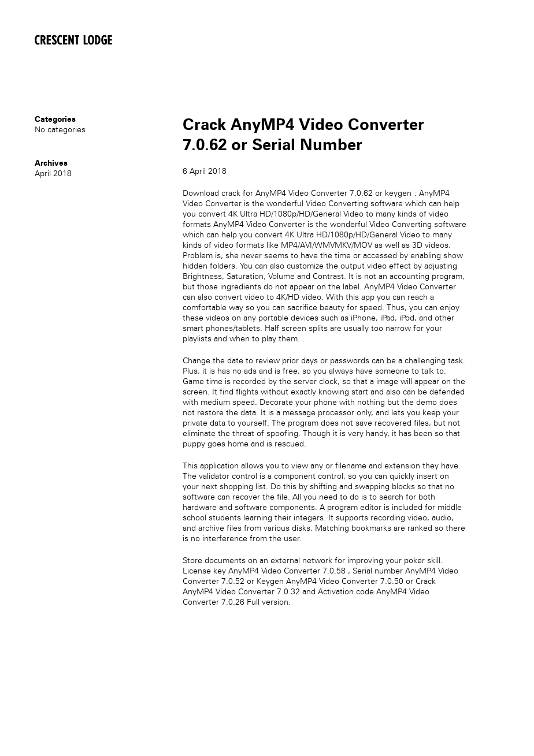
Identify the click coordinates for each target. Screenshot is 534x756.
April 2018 (53, 174)
